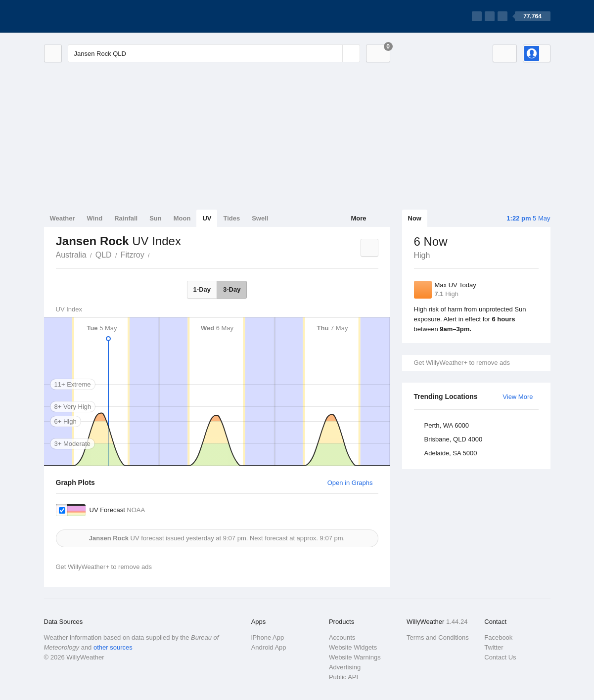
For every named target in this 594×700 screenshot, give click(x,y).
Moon (182, 218)
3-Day (232, 289)
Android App (269, 647)
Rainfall (126, 218)
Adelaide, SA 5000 (451, 453)
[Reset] (334, 53)
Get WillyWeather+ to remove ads (462, 363)
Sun (156, 218)
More (358, 218)
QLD (104, 255)
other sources (113, 647)
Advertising (345, 667)
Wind (95, 218)
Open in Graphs (350, 483)
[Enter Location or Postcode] (214, 53)
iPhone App (268, 637)
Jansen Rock (155, 254)
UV (207, 218)
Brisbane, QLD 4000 (454, 439)
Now (415, 218)
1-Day (202, 289)
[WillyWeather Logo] (91, 16)
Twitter (494, 647)
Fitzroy (133, 255)
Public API (343, 677)
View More (518, 397)
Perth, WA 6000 (447, 425)
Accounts (342, 637)
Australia (71, 255)
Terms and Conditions (438, 637)
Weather (63, 218)
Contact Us (500, 657)
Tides (231, 218)
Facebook (498, 637)
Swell (260, 218)
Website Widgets (353, 647)
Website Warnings (355, 657)
